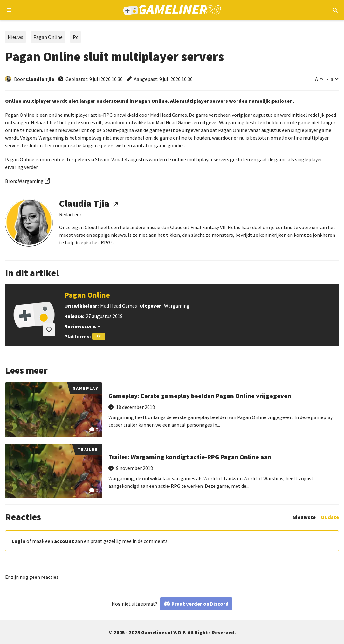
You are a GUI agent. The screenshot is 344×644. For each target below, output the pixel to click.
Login (19, 541)
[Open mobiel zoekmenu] (335, 10)
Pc (76, 37)
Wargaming (31, 181)
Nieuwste (304, 517)
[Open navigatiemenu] (9, 10)
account (64, 541)
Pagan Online (48, 37)
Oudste (330, 517)
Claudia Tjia (40, 79)
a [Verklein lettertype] (332, 79)
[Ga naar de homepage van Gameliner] (172, 10)
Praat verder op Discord (200, 604)
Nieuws (15, 37)
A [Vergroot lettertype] (316, 79)
